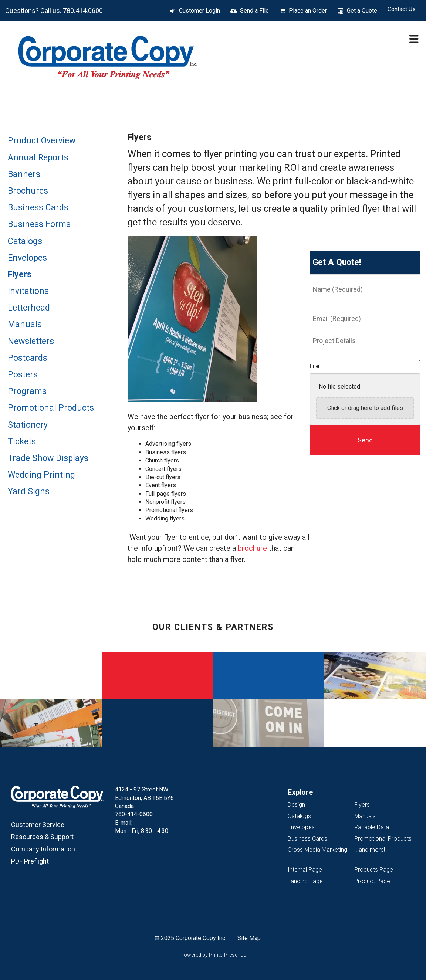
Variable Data (372, 827)
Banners (24, 174)
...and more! (370, 850)
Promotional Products (51, 408)
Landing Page (305, 881)
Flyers (20, 274)
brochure (252, 548)
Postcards (28, 358)
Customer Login (200, 11)
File (314, 366)
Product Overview (42, 141)
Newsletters (31, 341)
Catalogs (25, 241)
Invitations (28, 291)
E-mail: (124, 823)
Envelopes (27, 258)
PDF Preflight (30, 861)
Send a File (254, 11)
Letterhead (29, 308)
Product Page (372, 881)
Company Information (43, 849)
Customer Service (38, 825)
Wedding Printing (41, 475)
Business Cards (38, 208)
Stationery (28, 425)
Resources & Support (42, 837)
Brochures (28, 191)
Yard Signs (29, 491)
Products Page (374, 870)
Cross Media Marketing (317, 850)
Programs (27, 391)
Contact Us (402, 9)
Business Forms (39, 224)
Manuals (25, 324)
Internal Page (305, 870)
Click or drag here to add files (365, 408)
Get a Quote (362, 11)
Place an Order (308, 11)
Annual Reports (38, 158)
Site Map (249, 938)
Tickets (22, 442)
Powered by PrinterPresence (213, 955)
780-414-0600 (134, 814)
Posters (23, 375)
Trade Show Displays (48, 458)
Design (296, 805)
